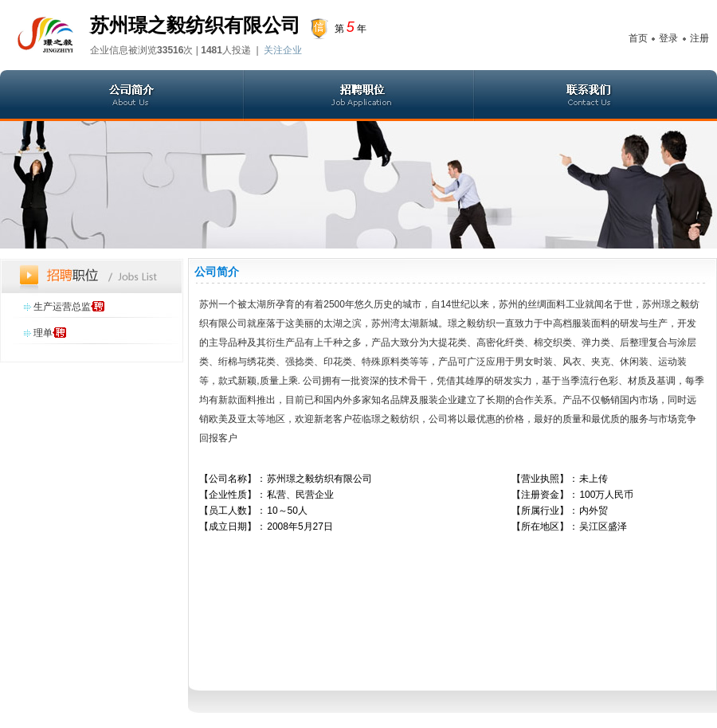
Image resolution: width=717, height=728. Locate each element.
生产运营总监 (62, 307)
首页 (638, 38)
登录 (668, 38)
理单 (43, 333)
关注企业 (283, 50)
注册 (699, 38)
